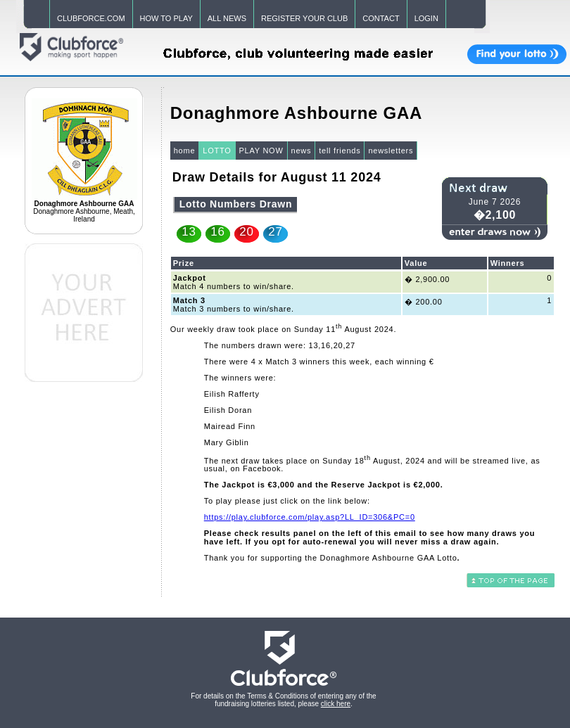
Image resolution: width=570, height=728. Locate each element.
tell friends (340, 151)
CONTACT (381, 18)
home (185, 151)
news (302, 151)
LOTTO (217, 151)
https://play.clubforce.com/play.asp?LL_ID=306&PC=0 (310, 517)
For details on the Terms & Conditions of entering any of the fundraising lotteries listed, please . (283, 700)
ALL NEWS (227, 18)
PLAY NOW (261, 151)
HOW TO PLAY (166, 18)
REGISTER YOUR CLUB (304, 18)
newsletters (391, 151)
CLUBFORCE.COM (91, 18)
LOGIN (426, 18)
